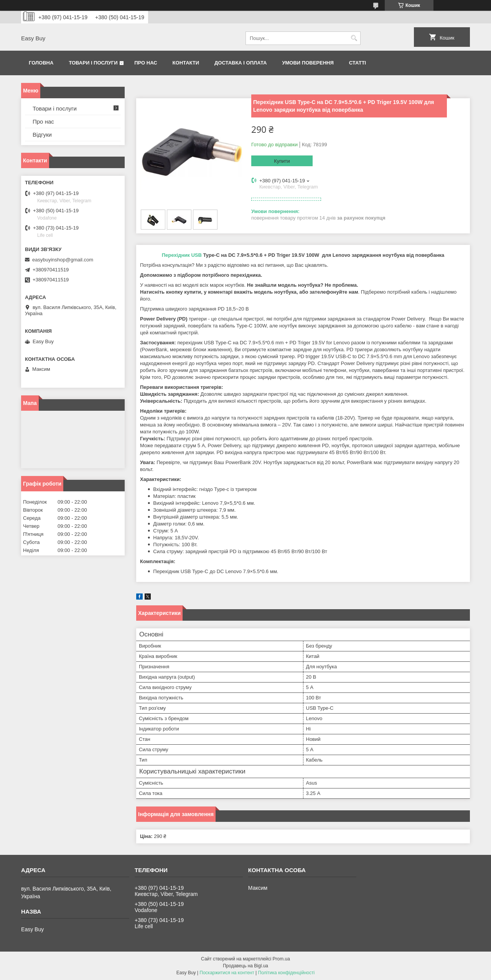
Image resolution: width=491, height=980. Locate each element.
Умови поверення (308, 63)
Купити (282, 161)
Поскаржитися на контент (227, 973)
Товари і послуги (93, 63)
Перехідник (176, 255)
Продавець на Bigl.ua (245, 966)
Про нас (146, 63)
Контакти (186, 63)
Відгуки (42, 135)
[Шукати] (354, 38)
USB (196, 255)
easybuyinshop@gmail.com (63, 260)
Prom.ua (281, 959)
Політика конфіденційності (287, 973)
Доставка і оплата (241, 63)
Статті (358, 63)
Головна (41, 63)
